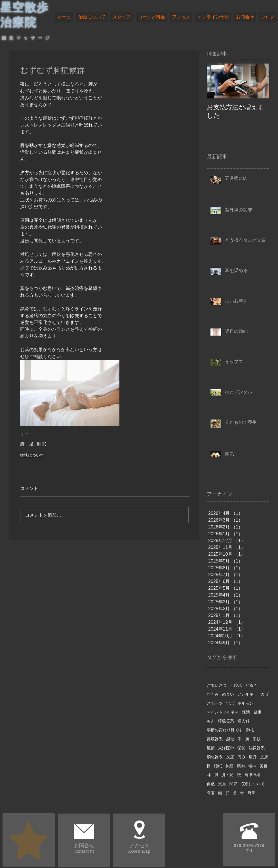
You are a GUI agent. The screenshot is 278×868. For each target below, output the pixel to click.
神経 (229, 766)
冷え (211, 721)
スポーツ (215, 703)
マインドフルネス (223, 712)
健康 (257, 712)
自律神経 (252, 775)
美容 (264, 766)
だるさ (251, 685)
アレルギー (247, 694)
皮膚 (264, 757)
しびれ (236, 685)
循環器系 (215, 739)
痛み (241, 757)
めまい (228, 694)
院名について (253, 784)
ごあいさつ (217, 685)
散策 (211, 748)
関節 (233, 784)
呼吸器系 (226, 721)
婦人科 (243, 721)
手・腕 (243, 739)
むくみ (213, 694)
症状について (32, 455)
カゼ (265, 694)
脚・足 (27, 444)
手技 (257, 739)
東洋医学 (226, 748)
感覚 (230, 739)
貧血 (222, 784)
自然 (211, 784)
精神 (252, 766)
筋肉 (241, 766)
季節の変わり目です (225, 730)
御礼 (250, 730)
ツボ (230, 703)
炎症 (230, 757)
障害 (211, 793)
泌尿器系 (257, 748)
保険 (246, 712)
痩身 (253, 757)
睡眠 (42, 444)
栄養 (241, 748)
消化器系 (215, 757)
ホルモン (245, 703)
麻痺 (252, 793)
